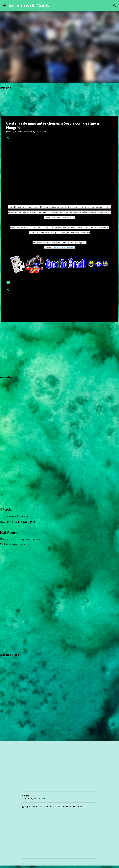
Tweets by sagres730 (34, 799)
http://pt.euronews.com (65, 247)
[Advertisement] (59, 348)
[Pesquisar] (53, 6)
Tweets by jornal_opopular (14, 516)
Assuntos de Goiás (29, 6)
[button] (8, 138)
